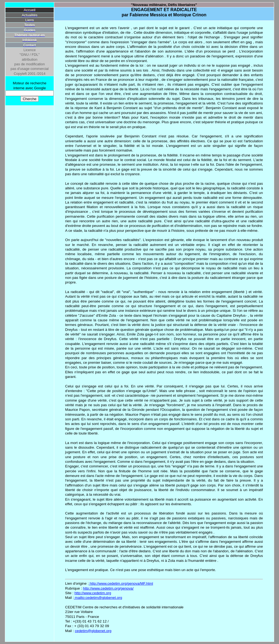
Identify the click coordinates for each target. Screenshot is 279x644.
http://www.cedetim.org (93, 593)
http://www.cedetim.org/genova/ (108, 588)
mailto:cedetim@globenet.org (98, 598)
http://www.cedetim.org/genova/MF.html (121, 583)
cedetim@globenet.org (93, 631)
